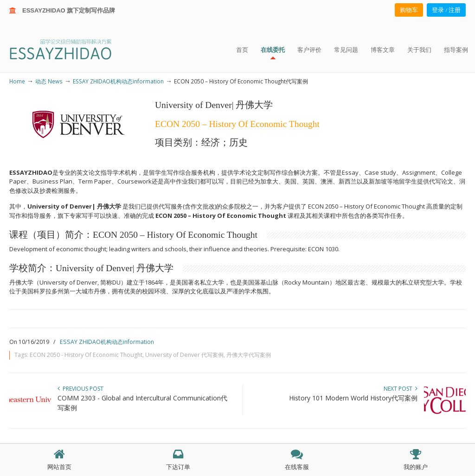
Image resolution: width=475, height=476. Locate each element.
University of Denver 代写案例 (184, 355)
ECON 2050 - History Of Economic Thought (86, 355)
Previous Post (80, 389)
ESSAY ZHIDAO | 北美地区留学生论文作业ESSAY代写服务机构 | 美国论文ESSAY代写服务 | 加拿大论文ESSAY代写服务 (69, 49)
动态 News (49, 81)
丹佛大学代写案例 (249, 355)
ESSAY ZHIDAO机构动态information (118, 81)
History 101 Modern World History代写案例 (353, 398)
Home (17, 81)
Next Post (401, 389)
